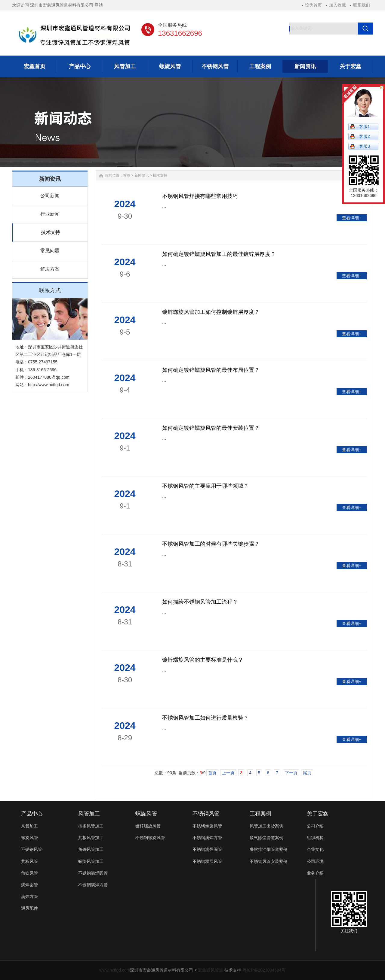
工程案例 (260, 814)
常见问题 (50, 251)
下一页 (291, 773)
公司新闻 (50, 196)
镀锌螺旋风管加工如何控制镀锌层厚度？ (211, 312)
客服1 (365, 126)
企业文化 (315, 849)
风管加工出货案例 (266, 826)
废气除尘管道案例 (266, 838)
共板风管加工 (91, 838)
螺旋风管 (29, 838)
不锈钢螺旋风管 (150, 838)
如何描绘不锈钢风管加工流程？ (200, 602)
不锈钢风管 (32, 849)
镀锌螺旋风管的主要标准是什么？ (203, 660)
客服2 (365, 136)
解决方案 (50, 269)
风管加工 (29, 826)
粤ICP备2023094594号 (264, 970)
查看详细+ (352, 218)
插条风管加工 (91, 826)
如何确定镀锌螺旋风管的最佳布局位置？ (211, 370)
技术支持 (51, 232)
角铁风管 (29, 873)
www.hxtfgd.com (115, 970)
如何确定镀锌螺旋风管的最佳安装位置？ (211, 428)
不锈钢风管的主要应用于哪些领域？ (205, 486)
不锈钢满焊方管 (93, 885)
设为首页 (313, 5)
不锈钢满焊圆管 (93, 873)
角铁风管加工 (91, 849)
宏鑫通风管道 (211, 970)
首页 (127, 175)
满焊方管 (29, 897)
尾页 (307, 773)
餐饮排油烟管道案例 (269, 849)
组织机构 (315, 838)
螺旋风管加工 (91, 861)
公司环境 (315, 861)
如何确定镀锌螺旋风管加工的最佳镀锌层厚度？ (219, 254)
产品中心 (32, 814)
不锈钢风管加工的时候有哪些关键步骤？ (211, 544)
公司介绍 (315, 826)
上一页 (228, 773)
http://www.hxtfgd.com (49, 385)
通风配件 (29, 908)
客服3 (365, 146)
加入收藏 (337, 5)
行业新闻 (50, 214)
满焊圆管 (29, 885)
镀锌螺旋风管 (148, 826)
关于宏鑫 (318, 814)
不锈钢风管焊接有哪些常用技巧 (200, 196)
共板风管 (29, 861)
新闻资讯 (142, 175)
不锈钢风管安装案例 (269, 861)
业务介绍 (315, 873)
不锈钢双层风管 (207, 861)
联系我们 (362, 5)
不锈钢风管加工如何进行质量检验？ (205, 718)
